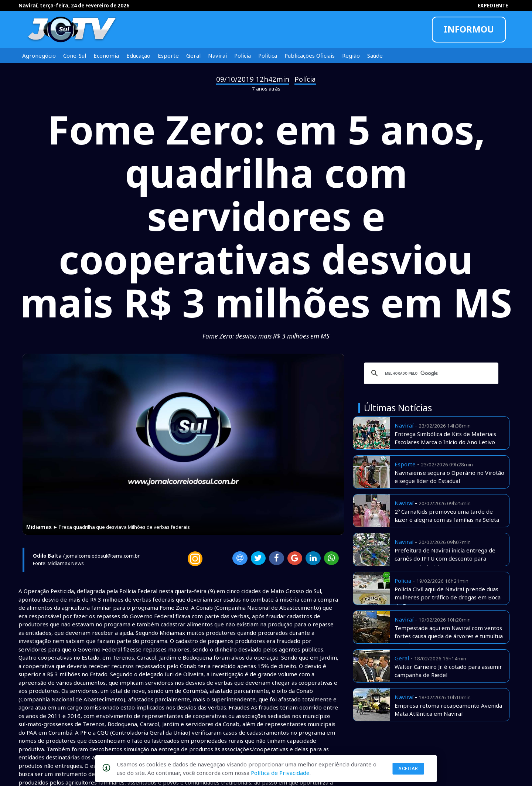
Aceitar (408, 768)
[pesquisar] (430, 373)
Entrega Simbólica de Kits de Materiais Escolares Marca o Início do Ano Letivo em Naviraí (445, 442)
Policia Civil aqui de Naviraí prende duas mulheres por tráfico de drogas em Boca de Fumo (448, 597)
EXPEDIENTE (493, 6)
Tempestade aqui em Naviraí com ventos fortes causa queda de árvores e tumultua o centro (449, 636)
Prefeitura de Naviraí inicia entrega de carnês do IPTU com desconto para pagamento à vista (445, 559)
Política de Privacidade (280, 773)
